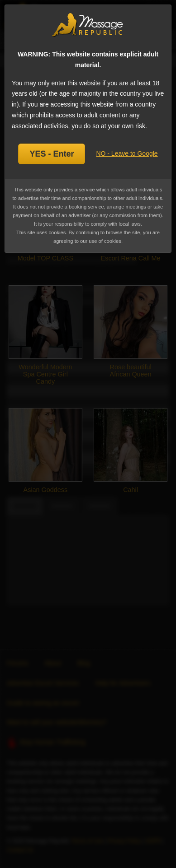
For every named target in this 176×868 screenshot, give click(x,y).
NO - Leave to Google (127, 153)
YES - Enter (52, 154)
